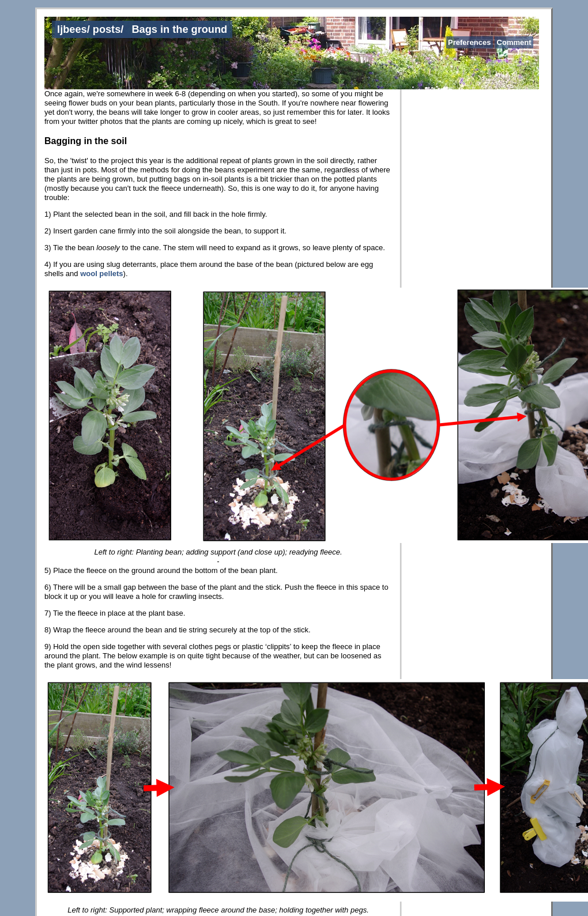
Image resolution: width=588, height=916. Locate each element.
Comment (514, 42)
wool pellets (101, 274)
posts (107, 29)
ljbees (72, 29)
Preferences (469, 42)
